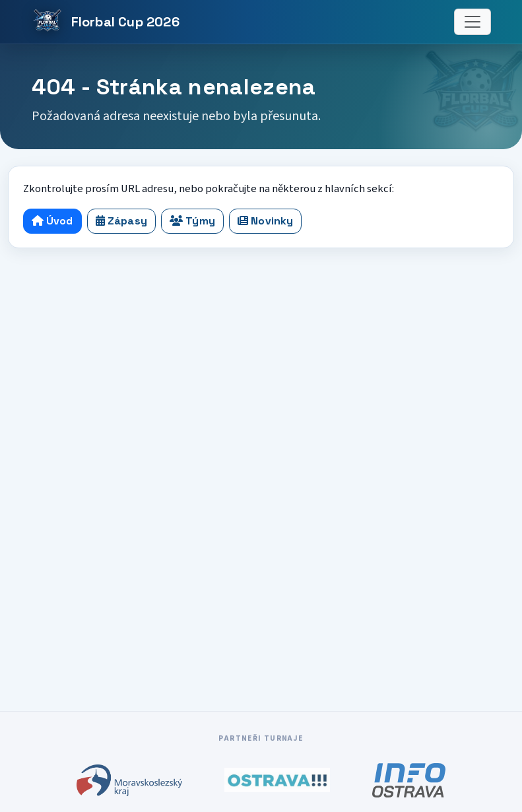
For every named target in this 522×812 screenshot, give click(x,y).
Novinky (265, 221)
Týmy (192, 221)
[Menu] (473, 22)
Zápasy (121, 221)
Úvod (52, 221)
